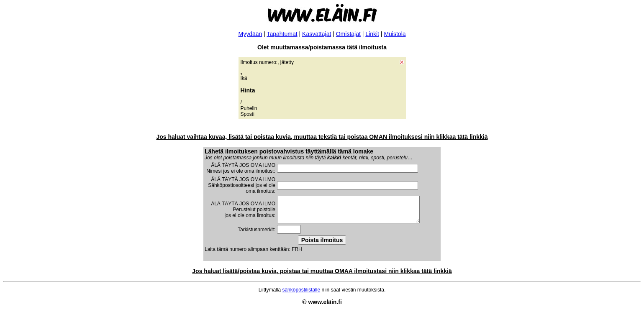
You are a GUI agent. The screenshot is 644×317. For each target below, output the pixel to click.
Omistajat (348, 34)
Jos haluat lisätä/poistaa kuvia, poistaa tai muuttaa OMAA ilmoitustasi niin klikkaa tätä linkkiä (322, 276)
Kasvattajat (317, 34)
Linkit (372, 34)
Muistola (395, 34)
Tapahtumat (282, 34)
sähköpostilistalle (301, 295)
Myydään (250, 34)
